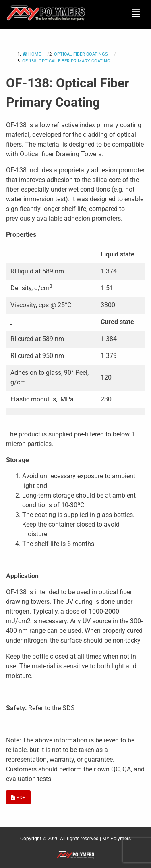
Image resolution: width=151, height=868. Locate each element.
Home (32, 54)
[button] (136, 13)
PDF (18, 798)
